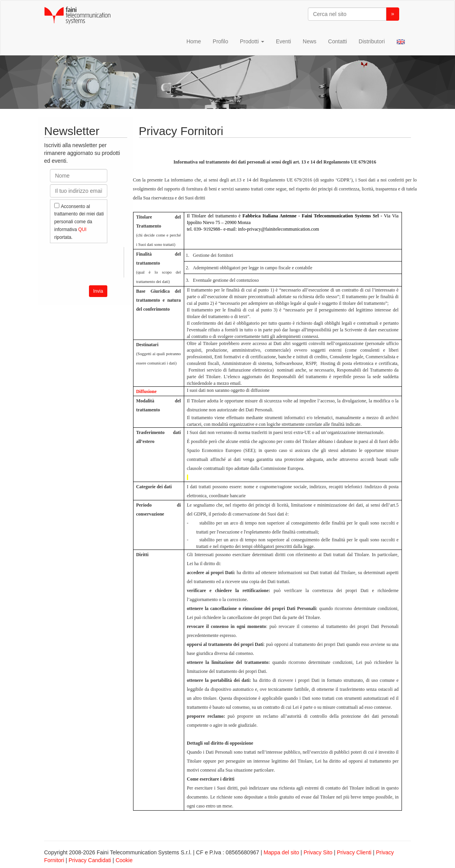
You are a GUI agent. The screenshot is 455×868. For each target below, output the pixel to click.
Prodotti (252, 41)
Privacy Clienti (354, 852)
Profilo (220, 41)
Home (194, 41)
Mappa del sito (281, 852)
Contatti (338, 41)
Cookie (124, 860)
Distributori (372, 41)
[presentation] (109, 262)
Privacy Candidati (90, 860)
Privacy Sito (318, 852)
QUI (82, 229)
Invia (98, 291)
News (310, 41)
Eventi (283, 41)
